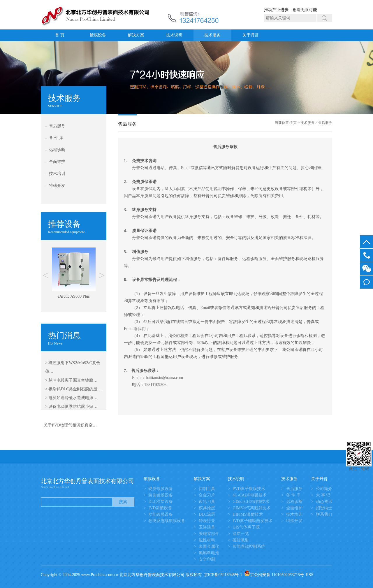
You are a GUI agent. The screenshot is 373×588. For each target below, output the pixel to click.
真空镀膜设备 (108, 457)
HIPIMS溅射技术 (248, 514)
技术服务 (212, 35)
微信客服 (366, 269)
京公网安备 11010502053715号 (274, 575)
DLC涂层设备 (161, 502)
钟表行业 (207, 521)
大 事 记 (323, 495)
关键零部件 (209, 534)
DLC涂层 (207, 514)
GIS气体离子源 (246, 527)
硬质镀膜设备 (161, 489)
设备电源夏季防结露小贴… (73, 407)
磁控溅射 (241, 540)
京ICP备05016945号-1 (223, 575)
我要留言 (366, 282)
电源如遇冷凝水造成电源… (73, 398)
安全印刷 (207, 559)
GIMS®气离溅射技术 (251, 508)
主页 (293, 123)
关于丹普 (251, 35)
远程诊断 (57, 150)
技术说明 (174, 35)
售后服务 (57, 126)
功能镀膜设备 (161, 514)
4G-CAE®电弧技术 (249, 495)
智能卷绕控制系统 (249, 546)
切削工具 (207, 489)
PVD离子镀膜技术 (249, 489)
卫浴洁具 (207, 527)
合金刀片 (207, 495)
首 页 (60, 35)
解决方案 (136, 35)
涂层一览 (241, 534)
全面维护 (57, 162)
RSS (310, 575)
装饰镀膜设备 (161, 495)
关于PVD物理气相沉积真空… (70, 425)
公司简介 (324, 489)
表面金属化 (209, 546)
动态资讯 (324, 502)
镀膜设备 (98, 35)
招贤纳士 (324, 508)
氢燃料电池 (209, 553)
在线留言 (180, 322)
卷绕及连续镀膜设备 (167, 521)
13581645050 (366, 255)
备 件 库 (56, 138)
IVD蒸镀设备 (160, 508)
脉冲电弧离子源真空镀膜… (73, 380)
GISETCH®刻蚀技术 (251, 502)
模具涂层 (207, 508)
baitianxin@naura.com (164, 378)
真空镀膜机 (80, 457)
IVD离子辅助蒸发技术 (253, 521)
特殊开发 (57, 186)
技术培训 (57, 174)
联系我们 (324, 514)
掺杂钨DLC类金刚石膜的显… (75, 389)
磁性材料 (207, 540)
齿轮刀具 (207, 502)
